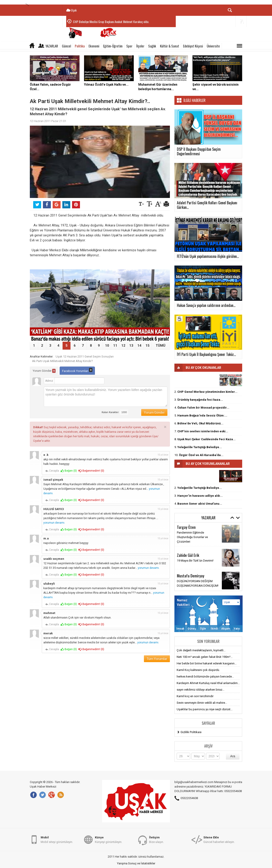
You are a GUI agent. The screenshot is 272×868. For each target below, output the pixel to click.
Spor (129, 46)
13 (131, 346)
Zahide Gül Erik (188, 555)
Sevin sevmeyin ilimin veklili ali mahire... (202, 703)
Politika (80, 46)
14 (139, 346)
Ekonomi (94, 46)
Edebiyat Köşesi (193, 46)
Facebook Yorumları (77, 370)
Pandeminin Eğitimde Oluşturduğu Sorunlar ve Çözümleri (192, 537)
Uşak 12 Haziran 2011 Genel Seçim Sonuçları (85, 356)
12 (123, 346)
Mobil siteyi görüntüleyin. (57, 839)
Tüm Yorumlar (157, 659)
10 (107, 346)
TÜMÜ (161, 346)
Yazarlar (52, 46)
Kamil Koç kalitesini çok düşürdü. (198, 670)
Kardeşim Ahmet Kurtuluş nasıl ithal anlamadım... (208, 683)
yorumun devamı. (54, 523)
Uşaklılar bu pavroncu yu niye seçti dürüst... (205, 709)
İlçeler (140, 46)
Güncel (66, 46)
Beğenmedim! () (91, 471)
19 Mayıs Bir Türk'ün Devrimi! (195, 561)
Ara (233, 756)
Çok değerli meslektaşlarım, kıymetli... (201, 650)
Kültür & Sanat (170, 46)
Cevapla (52, 471)
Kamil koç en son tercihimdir (195, 696)
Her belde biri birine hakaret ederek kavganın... (207, 663)
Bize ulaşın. (156, 839)
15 (148, 346)
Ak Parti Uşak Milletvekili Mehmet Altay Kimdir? (62, 361)
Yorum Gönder (44, 371)
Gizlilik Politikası (191, 732)
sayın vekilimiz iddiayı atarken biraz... (200, 690)
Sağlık (152, 46)
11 (115, 346)
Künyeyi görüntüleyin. (109, 839)
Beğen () (69, 471)
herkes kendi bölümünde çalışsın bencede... (205, 676)
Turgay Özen (186, 527)
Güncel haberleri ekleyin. (219, 839)
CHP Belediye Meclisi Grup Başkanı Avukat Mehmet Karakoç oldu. (111, 22)
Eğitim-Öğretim (113, 46)
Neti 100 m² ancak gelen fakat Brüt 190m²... (205, 657)
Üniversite (213, 46)
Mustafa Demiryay (191, 576)
